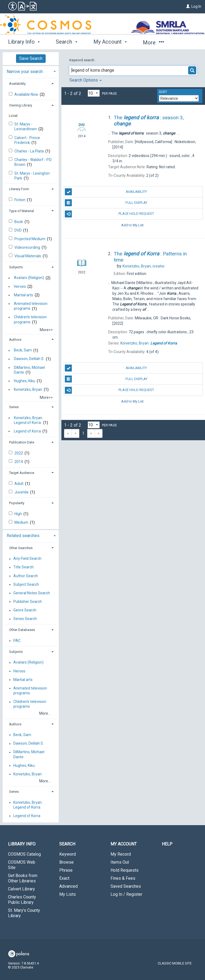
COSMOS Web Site (22, 865)
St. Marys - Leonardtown (26, 127)
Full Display (106, 203)
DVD (18, 230)
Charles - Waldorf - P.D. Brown (33, 162)
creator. (144, 266)
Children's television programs (30, 320)
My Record (121, 854)
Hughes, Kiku (25, 381)
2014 (19, 462)
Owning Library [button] (21, 105)
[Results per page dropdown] (94, 93)
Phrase (66, 870)
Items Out (120, 862)
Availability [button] (17, 84)
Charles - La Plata (29, 151)
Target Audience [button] (22, 473)
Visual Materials (28, 256)
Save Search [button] (31, 58)
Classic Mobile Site (175, 963)
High (19, 514)
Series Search (25, 619)
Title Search (23, 567)
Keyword (68, 854)
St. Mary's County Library (24, 913)
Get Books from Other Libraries (23, 878)
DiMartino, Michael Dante (29, 370)
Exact (64, 878)
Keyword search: (83, 60)
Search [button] (66, 42)
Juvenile (22, 492)
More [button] (153, 43)
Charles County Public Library (22, 900)
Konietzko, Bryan (28, 389)
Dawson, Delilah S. (29, 359)
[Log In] (188, 6)
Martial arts (23, 295)
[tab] (31, 71)
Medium (22, 522)
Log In (196, 6)
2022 (19, 453)
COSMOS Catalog (24, 854)
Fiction (20, 200)
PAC (17, 641)
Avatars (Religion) (29, 278)
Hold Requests (125, 870)
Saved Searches (126, 886)
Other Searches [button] (21, 548)
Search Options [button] (86, 80)
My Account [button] (110, 42)
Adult (19, 484)
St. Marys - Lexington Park (32, 176)
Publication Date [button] (22, 442)
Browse (66, 862)
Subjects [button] (16, 267)
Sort (163, 92)
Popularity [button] (17, 503)
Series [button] (14, 407)
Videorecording (28, 247)
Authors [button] (15, 340)
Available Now (27, 94)
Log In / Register (126, 894)
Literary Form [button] (19, 189)
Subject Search (26, 584)
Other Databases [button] (22, 630)
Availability (106, 192)
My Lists (68, 894)
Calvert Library (21, 889)
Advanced (68, 886)
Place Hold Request (109, 214)
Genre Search (25, 610)
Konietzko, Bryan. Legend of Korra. (28, 420)
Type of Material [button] (21, 211)
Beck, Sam (23, 350)
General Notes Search (32, 593)
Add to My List (132, 225)
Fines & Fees (123, 878)
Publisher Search (28, 602)
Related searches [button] (23, 536)
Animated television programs (31, 306)
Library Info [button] (24, 42)
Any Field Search (27, 559)
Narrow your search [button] (25, 72)
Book (19, 222)
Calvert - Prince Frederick (27, 140)
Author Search (26, 576)
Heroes (20, 286)
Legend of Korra (27, 431)
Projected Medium (30, 239)
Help (167, 844)
